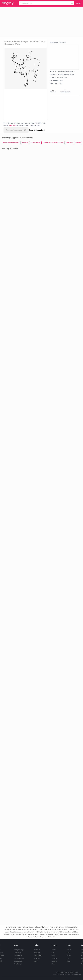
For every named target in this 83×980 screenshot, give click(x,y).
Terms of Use (77, 975)
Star (68, 958)
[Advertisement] (42, 22)
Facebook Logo (19, 958)
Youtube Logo (18, 955)
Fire (68, 953)
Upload (79, 3)
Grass (69, 955)
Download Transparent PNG (16, 130)
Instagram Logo (19, 950)
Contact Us (63, 975)
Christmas (37, 950)
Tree (68, 961)
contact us (12, 126)
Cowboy (54, 961)
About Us (55, 975)
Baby (53, 955)
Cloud (69, 950)
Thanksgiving (38, 955)
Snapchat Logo (19, 961)
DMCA (70, 975)
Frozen (54, 950)
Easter (36, 961)
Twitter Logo (18, 953)
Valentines (37, 958)
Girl (53, 953)
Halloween (37, 953)
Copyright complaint (37, 130)
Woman (54, 958)
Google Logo (18, 964)
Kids (53, 964)
